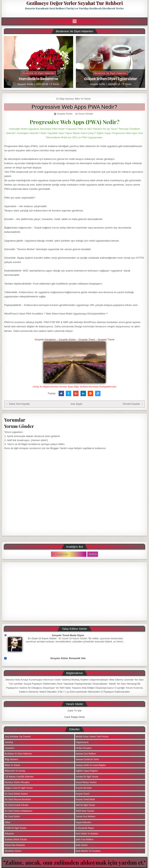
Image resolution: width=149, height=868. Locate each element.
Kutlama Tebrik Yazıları (16, 839)
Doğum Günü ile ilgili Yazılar (19, 788)
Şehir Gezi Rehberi (85, 839)
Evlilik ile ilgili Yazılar (15, 828)
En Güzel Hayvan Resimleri (18, 799)
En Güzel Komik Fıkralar (16, 805)
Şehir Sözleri (82, 845)
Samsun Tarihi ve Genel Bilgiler (91, 765)
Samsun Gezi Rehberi (86, 754)
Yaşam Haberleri (83, 822)
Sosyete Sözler (26, 84)
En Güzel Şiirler (12, 816)
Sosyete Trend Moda (85, 799)
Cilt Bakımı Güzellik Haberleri (19, 777)
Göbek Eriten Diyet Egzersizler (110, 79)
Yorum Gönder (86, 114)
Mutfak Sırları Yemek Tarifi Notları (92, 737)
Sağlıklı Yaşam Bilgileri (87, 771)
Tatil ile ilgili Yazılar (85, 805)
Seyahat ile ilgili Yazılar (87, 777)
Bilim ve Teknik (83, 99)
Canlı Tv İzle (74, 711)
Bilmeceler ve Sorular (15, 771)
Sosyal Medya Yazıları (86, 782)
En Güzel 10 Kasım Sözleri (42, 639)
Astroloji (9, 742)
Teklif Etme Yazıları (85, 811)
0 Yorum (55, 84)
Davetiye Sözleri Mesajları (17, 782)
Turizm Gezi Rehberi (86, 816)
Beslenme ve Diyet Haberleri (39, 73)
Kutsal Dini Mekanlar (15, 845)
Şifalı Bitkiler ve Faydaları (88, 851)
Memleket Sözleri (13, 851)
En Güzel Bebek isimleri (16, 794)
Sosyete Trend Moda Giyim (68, 635)
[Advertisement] (74, 591)
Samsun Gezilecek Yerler (87, 759)
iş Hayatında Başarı (85, 828)
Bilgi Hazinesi (67, 99)
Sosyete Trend (87, 339)
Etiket (7, 822)
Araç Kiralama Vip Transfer (18, 737)
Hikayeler (9, 834)
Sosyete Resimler (84, 788)
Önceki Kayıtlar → (133, 404)
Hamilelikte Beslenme (38, 79)
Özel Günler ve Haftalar (87, 834)
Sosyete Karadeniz (45, 339)
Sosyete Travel (106, 339)
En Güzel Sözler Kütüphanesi (18, 811)
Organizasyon (82, 742)
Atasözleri (9, 748)
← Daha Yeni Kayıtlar (18, 404)
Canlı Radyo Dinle (75, 717)
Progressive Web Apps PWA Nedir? (74, 107)
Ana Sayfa (76, 404)
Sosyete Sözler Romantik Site (68, 658)
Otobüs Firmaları (84, 748)
